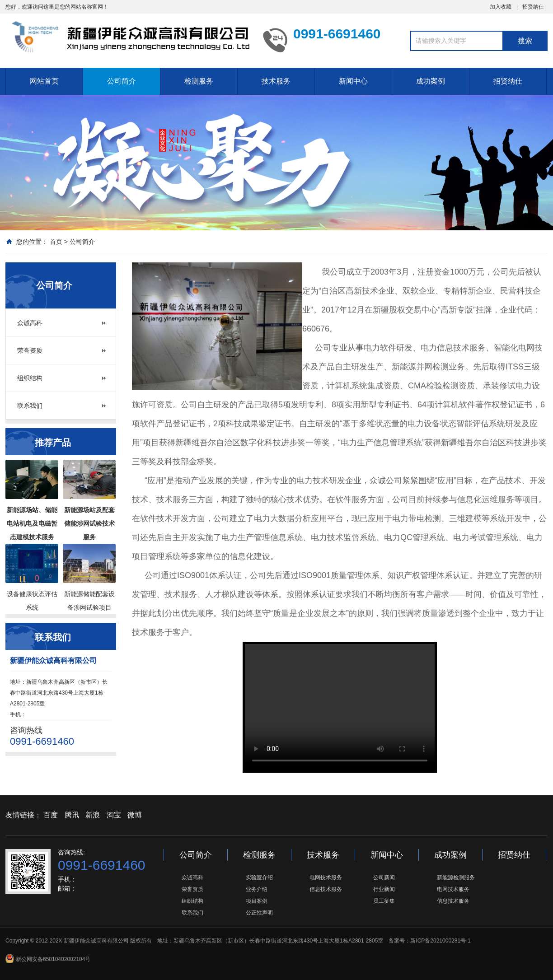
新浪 (93, 815)
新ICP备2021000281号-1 (440, 941)
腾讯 (72, 815)
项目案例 (257, 901)
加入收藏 (501, 7)
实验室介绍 (259, 877)
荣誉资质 (30, 350)
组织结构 (30, 378)
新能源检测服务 (456, 877)
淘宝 (114, 815)
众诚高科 (30, 323)
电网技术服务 (326, 877)
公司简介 (122, 81)
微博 (135, 815)
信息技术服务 (326, 889)
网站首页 (44, 81)
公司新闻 (384, 877)
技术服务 (276, 81)
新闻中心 (353, 81)
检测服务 (199, 81)
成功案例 (431, 81)
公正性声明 (259, 913)
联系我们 (30, 406)
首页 (56, 242)
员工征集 (384, 901)
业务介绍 (257, 889)
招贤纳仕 (533, 7)
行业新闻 (384, 889)
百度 (51, 815)
